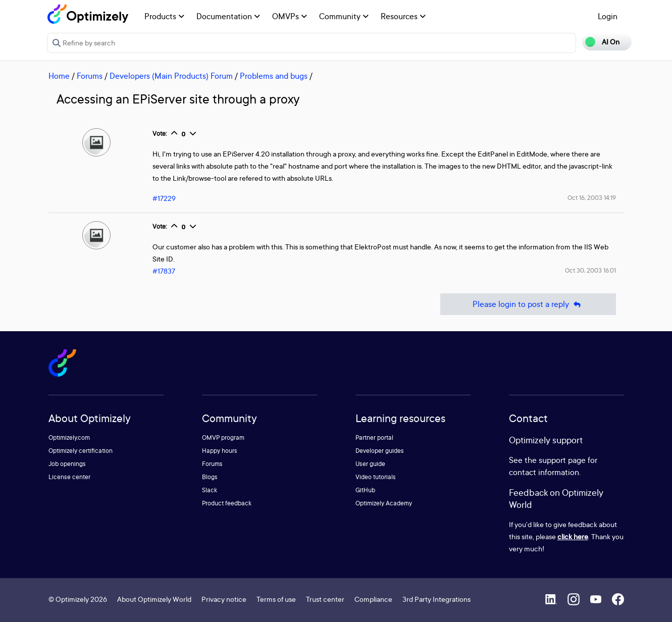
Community (344, 16)
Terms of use (276, 599)
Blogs (210, 477)
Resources (403, 16)
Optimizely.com (69, 437)
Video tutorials (376, 477)
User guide (370, 464)
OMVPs (290, 16)
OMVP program (223, 437)
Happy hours (220, 451)
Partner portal (374, 437)
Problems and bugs (274, 76)
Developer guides (380, 451)
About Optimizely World (154, 599)
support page (562, 460)
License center (69, 477)
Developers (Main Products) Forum (171, 76)
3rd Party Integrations (436, 599)
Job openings (67, 464)
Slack (210, 490)
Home (59, 76)
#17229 (164, 198)
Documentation (228, 16)
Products (164, 16)
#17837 (164, 271)
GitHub (365, 490)
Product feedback (227, 503)
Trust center (325, 599)
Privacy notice (224, 599)
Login (608, 16)
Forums (90, 76)
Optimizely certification (81, 451)
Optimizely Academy (384, 503)
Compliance (373, 599)
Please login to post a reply (528, 304)
